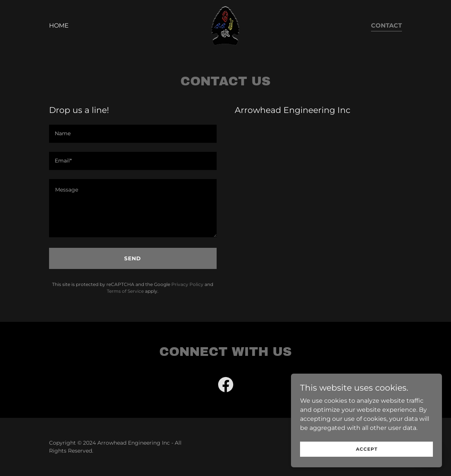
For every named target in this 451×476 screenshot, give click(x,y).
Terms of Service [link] (125, 291)
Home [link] (59, 25)
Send (133, 258)
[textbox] (133, 134)
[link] (225, 25)
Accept (367, 464)
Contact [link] (386, 25)
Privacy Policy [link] (187, 284)
